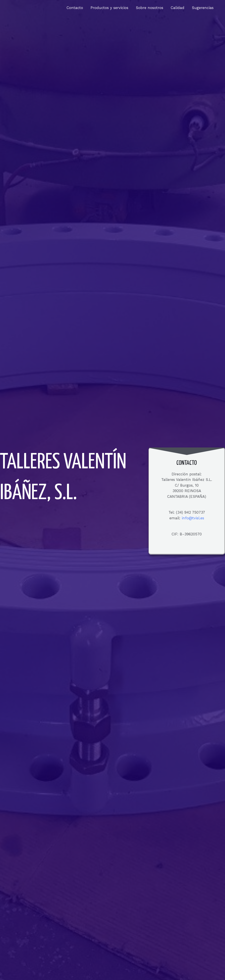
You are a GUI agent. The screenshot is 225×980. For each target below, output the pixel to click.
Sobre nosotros (150, 8)
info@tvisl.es (193, 518)
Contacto (75, 8)
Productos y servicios (109, 8)
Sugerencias (203, 8)
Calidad (178, 8)
